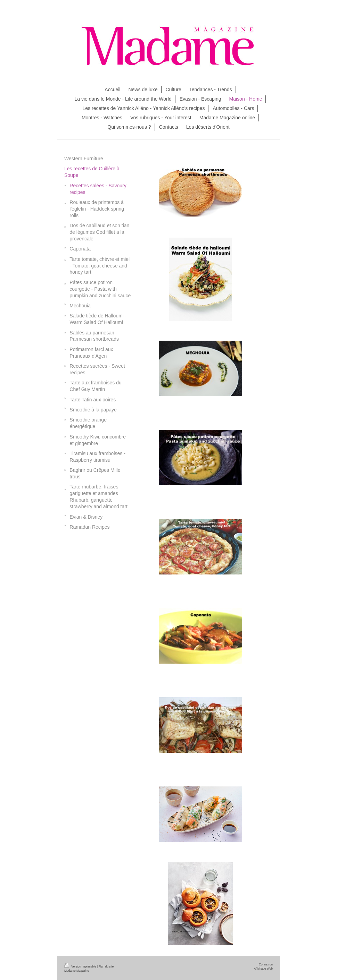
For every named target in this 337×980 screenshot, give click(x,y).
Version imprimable (81, 966)
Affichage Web (263, 969)
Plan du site (106, 966)
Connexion (266, 964)
